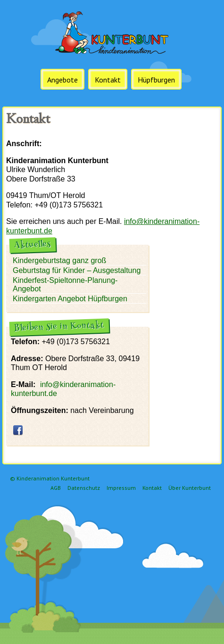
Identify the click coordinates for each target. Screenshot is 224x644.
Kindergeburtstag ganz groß (59, 260)
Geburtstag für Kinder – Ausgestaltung (77, 270)
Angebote (62, 80)
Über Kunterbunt (190, 488)
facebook (18, 430)
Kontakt (108, 80)
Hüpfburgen (156, 80)
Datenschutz (84, 488)
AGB (56, 488)
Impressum (121, 488)
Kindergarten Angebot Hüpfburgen (70, 299)
